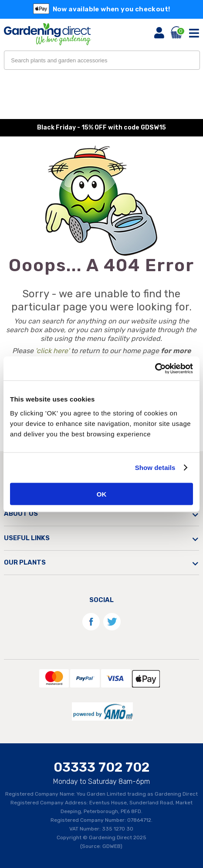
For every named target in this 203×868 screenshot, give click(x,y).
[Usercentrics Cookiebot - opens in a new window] (155, 368)
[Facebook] (91, 630)
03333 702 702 (101, 767)
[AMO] (101, 723)
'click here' (52, 351)
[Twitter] (112, 630)
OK (102, 494)
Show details (155, 468)
